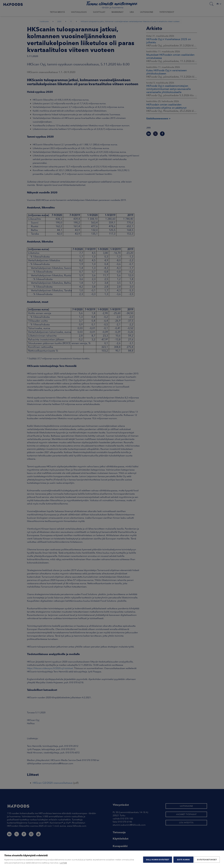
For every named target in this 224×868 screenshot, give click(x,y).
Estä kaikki (183, 859)
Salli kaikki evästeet (157, 859)
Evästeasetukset (207, 859)
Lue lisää (63, 863)
